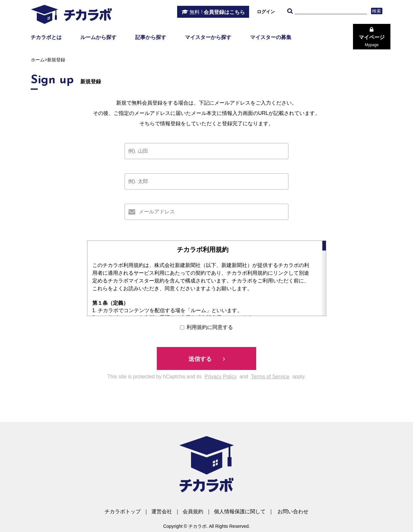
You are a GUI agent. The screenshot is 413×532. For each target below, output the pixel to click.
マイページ (372, 41)
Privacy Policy (221, 377)
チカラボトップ (123, 512)
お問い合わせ (293, 512)
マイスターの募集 (271, 37)
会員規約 (193, 512)
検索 (377, 11)
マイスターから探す (208, 37)
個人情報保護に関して (240, 512)
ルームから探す (98, 37)
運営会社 (162, 512)
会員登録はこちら (217, 12)
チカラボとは (46, 37)
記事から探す (151, 37)
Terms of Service (270, 377)
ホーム (38, 60)
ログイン (266, 12)
